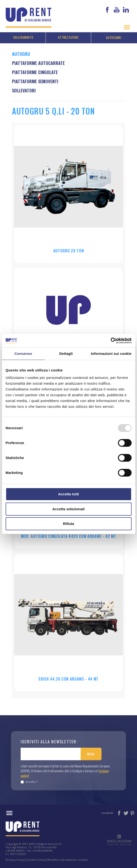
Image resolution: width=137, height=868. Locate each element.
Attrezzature (68, 37)
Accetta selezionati (68, 509)
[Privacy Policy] (15, 859)
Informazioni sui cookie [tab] (111, 354)
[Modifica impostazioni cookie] (67, 859)
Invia (91, 753)
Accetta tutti (68, 494)
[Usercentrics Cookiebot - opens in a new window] (110, 341)
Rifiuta (68, 524)
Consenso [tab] (23, 354)
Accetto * (29, 781)
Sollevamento (23, 37)
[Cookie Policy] (36, 859)
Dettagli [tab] (66, 354)
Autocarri (114, 37)
